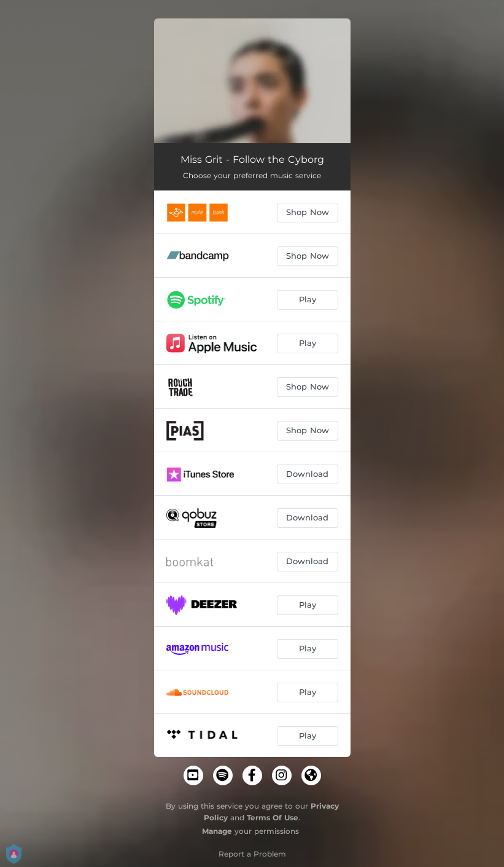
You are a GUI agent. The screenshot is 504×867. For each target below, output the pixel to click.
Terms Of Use (273, 818)
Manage (217, 831)
